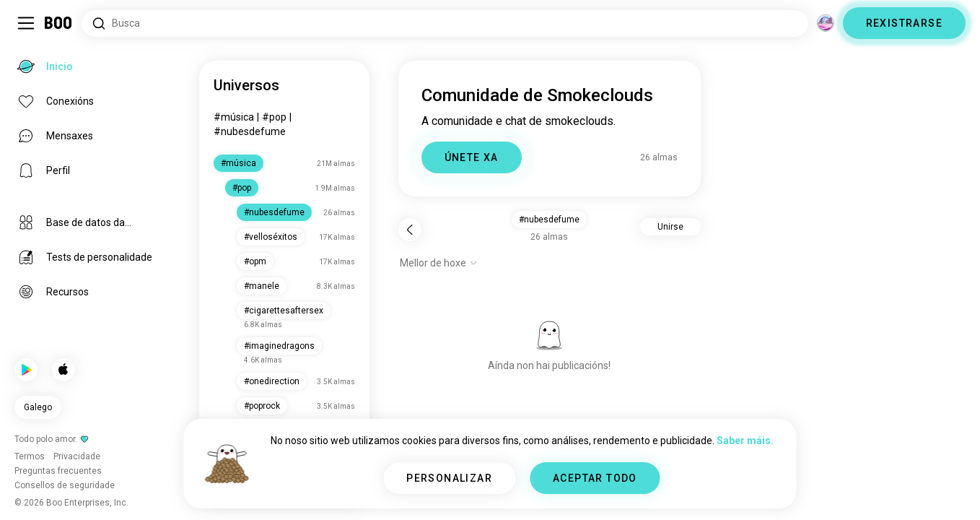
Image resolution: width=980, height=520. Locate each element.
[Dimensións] (826, 23)
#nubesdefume (250, 131)
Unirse (670, 227)
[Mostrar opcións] (439, 263)
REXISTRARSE (904, 23)
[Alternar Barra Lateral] (26, 23)
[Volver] (410, 230)
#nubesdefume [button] (549, 220)
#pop (274, 117)
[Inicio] (59, 23)
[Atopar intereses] (445, 23)
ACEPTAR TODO (595, 478)
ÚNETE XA (472, 157)
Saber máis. (745, 441)
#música (234, 117)
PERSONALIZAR (449, 478)
